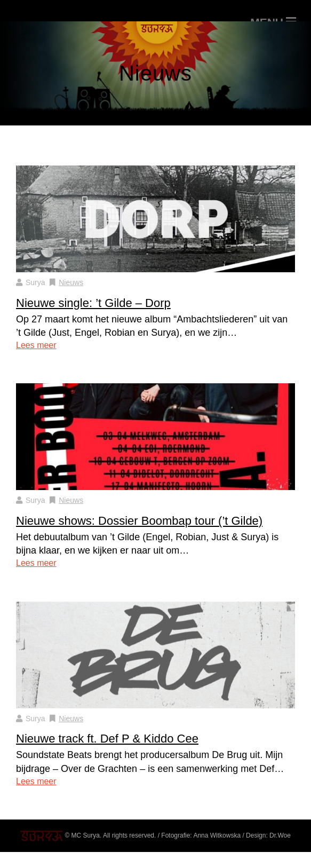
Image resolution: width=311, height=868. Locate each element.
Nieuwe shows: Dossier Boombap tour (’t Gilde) (139, 521)
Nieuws (71, 282)
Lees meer (36, 345)
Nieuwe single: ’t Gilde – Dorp (93, 303)
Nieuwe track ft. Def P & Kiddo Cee (107, 739)
